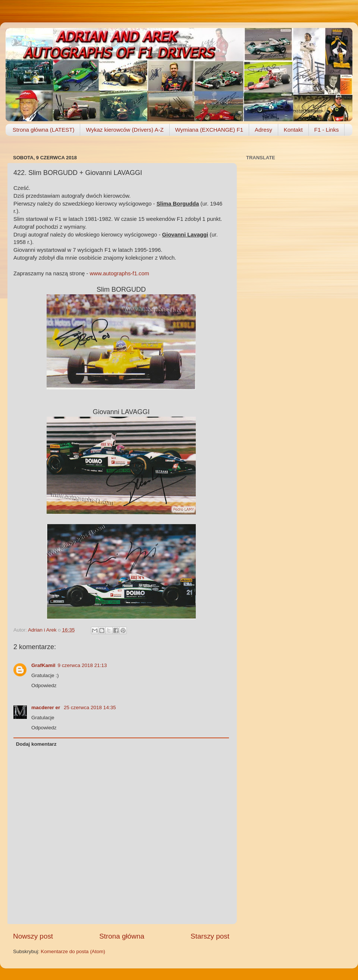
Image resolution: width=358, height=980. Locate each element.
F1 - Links (327, 130)
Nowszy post (33, 936)
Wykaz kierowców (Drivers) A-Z (125, 130)
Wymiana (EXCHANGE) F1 (209, 130)
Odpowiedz (44, 685)
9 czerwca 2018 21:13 (82, 665)
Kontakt (293, 130)
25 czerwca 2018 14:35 (90, 707)
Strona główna (122, 936)
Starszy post (210, 936)
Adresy (263, 130)
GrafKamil (43, 665)
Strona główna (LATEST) (44, 130)
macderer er (46, 707)
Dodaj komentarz (36, 744)
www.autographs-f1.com (120, 273)
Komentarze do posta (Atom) (73, 951)
